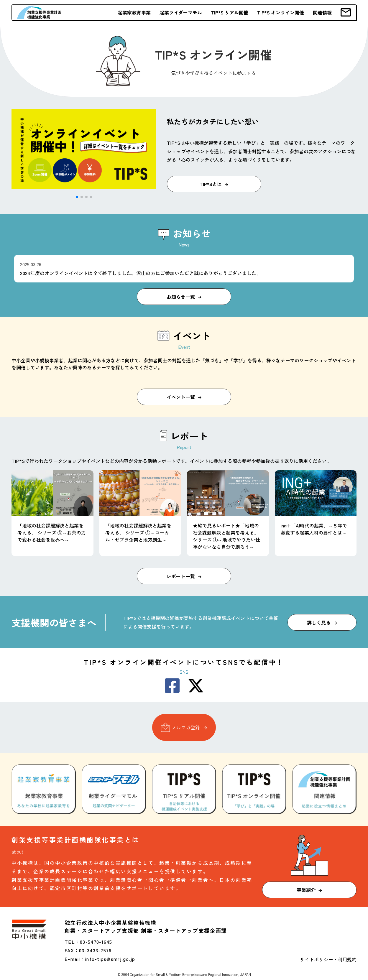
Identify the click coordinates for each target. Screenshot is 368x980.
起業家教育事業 (134, 12)
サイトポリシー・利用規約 (328, 959)
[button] (77, 197)
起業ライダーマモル (181, 12)
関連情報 (322, 12)
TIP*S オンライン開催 (281, 12)
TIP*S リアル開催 (230, 12)
